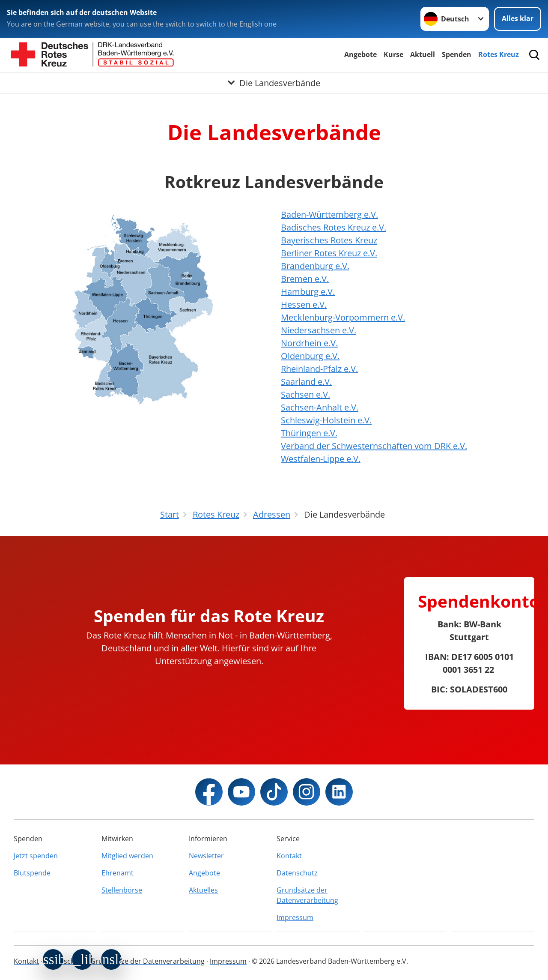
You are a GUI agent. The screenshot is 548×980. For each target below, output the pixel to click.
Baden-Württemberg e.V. (329, 214)
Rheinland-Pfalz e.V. (319, 369)
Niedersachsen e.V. (319, 330)
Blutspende (32, 873)
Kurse (393, 54)
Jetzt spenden (36, 856)
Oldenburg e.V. (310, 356)
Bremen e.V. (305, 279)
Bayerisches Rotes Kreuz (329, 240)
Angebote (360, 54)
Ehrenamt (118, 873)
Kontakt (289, 856)
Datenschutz (297, 873)
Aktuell (423, 54)
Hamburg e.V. (308, 292)
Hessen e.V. (304, 304)
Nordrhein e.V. (309, 343)
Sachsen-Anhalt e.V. (320, 407)
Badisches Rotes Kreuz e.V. (334, 227)
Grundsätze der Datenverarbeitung (307, 895)
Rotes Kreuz (499, 54)
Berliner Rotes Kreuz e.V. (329, 253)
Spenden (457, 54)
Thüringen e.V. (309, 433)
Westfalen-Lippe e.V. (321, 459)
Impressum (295, 917)
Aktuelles (203, 890)
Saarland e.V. (306, 382)
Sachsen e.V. (305, 394)
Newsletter (206, 856)
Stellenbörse (122, 890)
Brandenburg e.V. (315, 266)
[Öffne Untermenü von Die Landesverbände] (274, 83)
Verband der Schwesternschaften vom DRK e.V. (374, 446)
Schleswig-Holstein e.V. (326, 420)
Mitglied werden (127, 856)
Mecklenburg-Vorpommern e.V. (343, 317)
